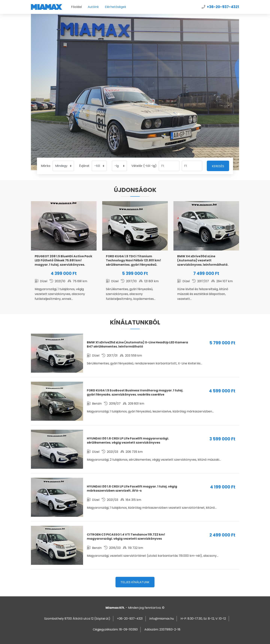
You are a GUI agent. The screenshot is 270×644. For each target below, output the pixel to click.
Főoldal (76, 7)
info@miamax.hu (162, 619)
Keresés (218, 166)
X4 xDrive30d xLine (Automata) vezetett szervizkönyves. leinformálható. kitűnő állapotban (206, 255)
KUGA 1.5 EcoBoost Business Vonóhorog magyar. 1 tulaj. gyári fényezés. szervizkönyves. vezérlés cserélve (135, 401)
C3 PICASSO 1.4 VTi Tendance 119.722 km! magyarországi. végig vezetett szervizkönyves (135, 545)
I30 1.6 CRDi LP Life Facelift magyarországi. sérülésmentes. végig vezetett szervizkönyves (135, 449)
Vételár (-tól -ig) (144, 166)
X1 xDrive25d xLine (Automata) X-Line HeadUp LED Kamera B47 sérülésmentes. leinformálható (135, 353)
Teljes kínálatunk (135, 582)
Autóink (93, 7)
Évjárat (84, 166)
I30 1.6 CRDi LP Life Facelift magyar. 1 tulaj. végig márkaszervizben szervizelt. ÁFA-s (135, 497)
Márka (46, 166)
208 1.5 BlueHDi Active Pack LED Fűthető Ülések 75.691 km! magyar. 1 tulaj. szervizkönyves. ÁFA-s (64, 255)
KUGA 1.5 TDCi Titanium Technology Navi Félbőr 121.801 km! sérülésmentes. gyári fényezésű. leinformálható (135, 255)
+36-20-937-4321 (223, 7)
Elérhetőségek (115, 7)
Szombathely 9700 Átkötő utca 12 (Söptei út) (77, 619)
